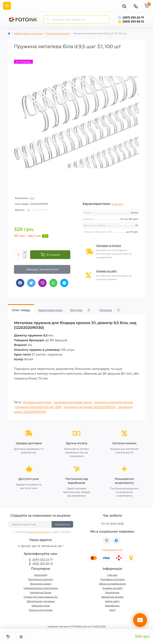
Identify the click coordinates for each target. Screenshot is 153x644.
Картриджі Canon (41, 592)
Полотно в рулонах (41, 610)
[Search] (48, 19)
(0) (29, 210)
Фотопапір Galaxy (41, 584)
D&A (32, 198)
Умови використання (39, 532)
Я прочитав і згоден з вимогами (43, 532)
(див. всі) (118, 204)
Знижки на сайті (106, 271)
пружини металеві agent (73, 402)
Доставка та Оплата (109, 246)
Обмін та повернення (112, 584)
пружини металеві (37, 402)
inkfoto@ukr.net (112, 550)
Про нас (112, 575)
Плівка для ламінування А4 (41, 597)
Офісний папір (41, 606)
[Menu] (7, 6)
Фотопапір (41, 575)
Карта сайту (112, 601)
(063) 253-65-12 (133, 21)
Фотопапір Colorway (41, 579)
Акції (112, 610)
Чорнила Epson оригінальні (41, 588)
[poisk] (124, 6)
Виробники (112, 606)
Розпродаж (112, 592)
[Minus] (25, 257)
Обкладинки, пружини (28, 33)
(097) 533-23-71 (133, 18)
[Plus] (25, 252)
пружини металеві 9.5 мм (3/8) (38, 407)
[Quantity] (18, 255)
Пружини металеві (58, 33)
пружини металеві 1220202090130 (90, 407)
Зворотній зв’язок (112, 597)
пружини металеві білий (113, 402)
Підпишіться (62, 524)
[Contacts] (136, 6)
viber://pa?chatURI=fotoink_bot (107, 541)
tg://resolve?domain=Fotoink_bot (116, 541)
